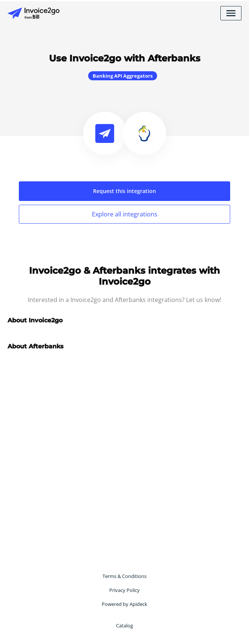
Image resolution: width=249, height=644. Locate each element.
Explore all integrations (125, 214)
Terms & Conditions (124, 576)
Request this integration (124, 191)
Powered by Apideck (124, 604)
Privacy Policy (124, 590)
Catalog (124, 626)
